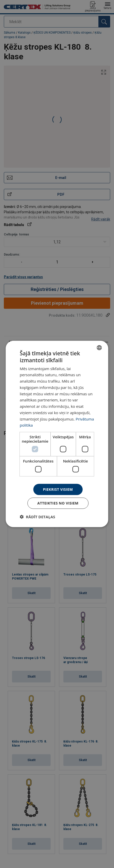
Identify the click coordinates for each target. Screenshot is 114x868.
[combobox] (99, 348)
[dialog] (57, 434)
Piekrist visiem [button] (58, 489)
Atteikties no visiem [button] (58, 503)
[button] (37, 517)
